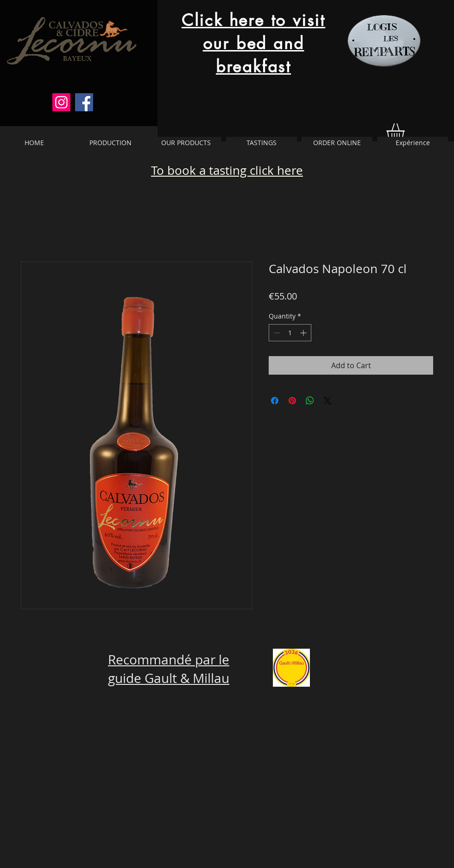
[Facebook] (84, 102)
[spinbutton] (290, 333)
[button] (406, 132)
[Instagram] (61, 102)
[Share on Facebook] (275, 401)
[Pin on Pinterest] (292, 401)
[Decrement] (276, 333)
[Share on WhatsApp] (310, 401)
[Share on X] (328, 401)
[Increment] (304, 333)
